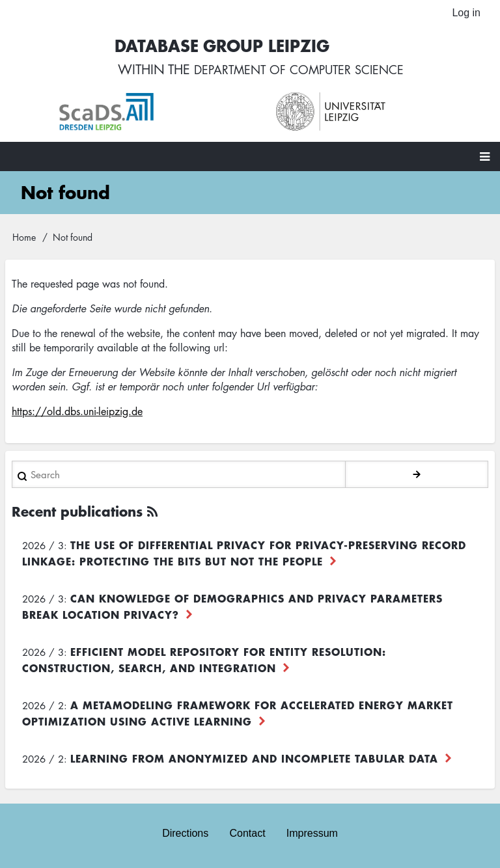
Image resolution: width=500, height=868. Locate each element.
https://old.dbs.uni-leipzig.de (77, 414)
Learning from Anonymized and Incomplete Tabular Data (254, 761)
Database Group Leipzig (215, 47)
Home (24, 239)
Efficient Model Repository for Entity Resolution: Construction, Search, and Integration (204, 662)
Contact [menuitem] (247, 834)
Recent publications (77, 514)
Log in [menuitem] (466, 13)
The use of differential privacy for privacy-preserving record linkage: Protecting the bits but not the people (244, 555)
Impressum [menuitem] (312, 834)
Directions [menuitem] (185, 834)
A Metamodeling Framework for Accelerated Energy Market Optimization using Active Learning (238, 715)
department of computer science (299, 72)
